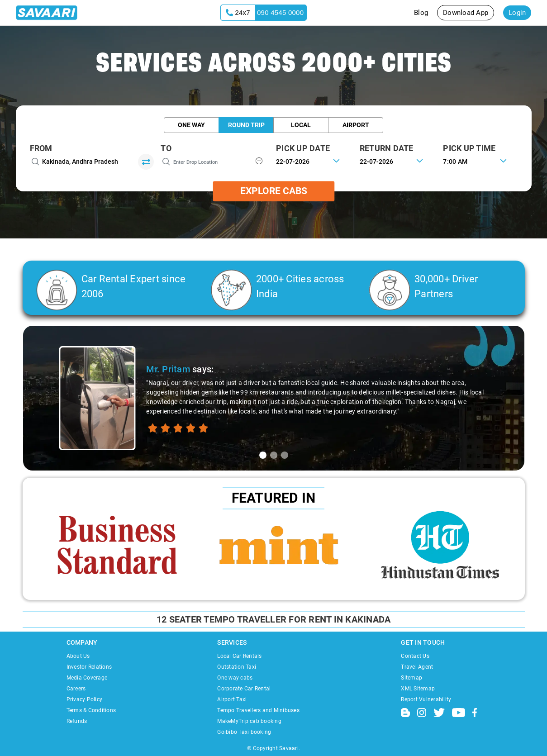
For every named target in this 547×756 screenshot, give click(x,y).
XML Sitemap (418, 689)
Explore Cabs (274, 191)
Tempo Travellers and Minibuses (258, 710)
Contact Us (415, 656)
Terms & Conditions (91, 710)
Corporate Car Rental (244, 689)
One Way (191, 125)
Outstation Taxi (237, 667)
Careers (76, 689)
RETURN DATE (387, 148)
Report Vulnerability (426, 699)
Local (301, 125)
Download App (466, 13)
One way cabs (235, 678)
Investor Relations (89, 667)
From (41, 148)
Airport (356, 125)
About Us (78, 656)
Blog (421, 13)
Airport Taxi (232, 699)
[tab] (263, 455)
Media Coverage (87, 678)
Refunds (77, 721)
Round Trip (246, 125)
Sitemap (411, 678)
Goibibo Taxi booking (244, 732)
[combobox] (478, 161)
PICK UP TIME (469, 148)
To (166, 148)
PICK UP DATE (303, 148)
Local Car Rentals (239, 656)
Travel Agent (417, 667)
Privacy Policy (85, 699)
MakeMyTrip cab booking (249, 721)
